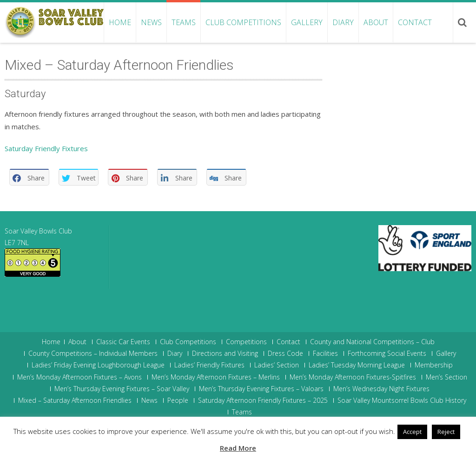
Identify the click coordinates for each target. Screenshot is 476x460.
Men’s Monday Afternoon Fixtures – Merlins (216, 377)
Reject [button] (446, 432)
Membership (434, 365)
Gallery (307, 22)
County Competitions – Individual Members (93, 353)
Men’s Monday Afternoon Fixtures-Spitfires (353, 377)
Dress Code (285, 353)
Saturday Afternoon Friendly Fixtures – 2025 (263, 400)
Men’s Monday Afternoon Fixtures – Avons (79, 377)
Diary (343, 22)
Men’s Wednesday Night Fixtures (381, 389)
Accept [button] (412, 432)
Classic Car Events (123, 342)
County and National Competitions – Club (372, 342)
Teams (184, 22)
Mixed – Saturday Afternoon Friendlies (75, 400)
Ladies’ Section (277, 365)
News (151, 22)
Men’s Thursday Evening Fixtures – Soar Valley (122, 389)
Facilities (325, 353)
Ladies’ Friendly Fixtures (209, 365)
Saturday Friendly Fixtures (46, 148)
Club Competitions (243, 22)
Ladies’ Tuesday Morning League (357, 365)
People (178, 400)
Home (120, 22)
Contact (415, 22)
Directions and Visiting (225, 353)
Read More (238, 448)
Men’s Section (446, 377)
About (376, 22)
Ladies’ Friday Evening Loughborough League (98, 365)
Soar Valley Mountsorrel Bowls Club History (402, 400)
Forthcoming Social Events (387, 353)
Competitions (246, 342)
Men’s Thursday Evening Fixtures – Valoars (261, 389)
